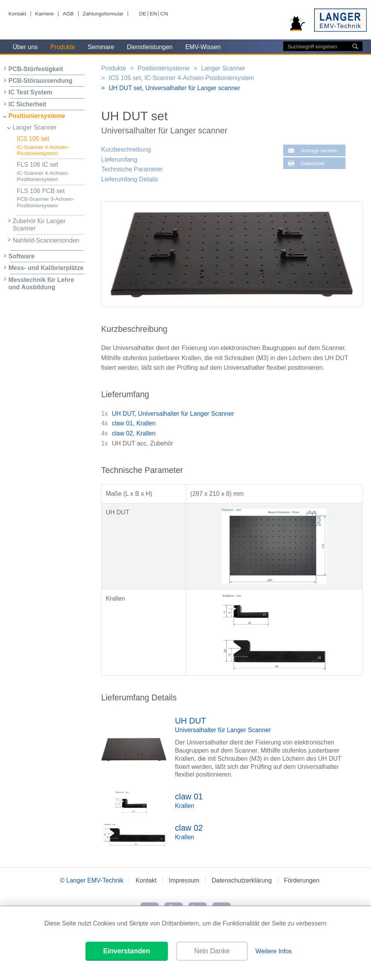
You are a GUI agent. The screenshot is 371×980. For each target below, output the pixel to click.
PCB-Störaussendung (40, 81)
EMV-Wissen (203, 47)
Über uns (25, 47)
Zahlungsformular (103, 14)
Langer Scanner (35, 127)
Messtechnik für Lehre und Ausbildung (41, 283)
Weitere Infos (274, 951)
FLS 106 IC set (51, 172)
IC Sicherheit (27, 104)
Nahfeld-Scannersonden (46, 240)
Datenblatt (313, 163)
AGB (68, 14)
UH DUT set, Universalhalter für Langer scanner (174, 88)
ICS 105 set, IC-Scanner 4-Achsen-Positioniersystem (181, 78)
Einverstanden (127, 951)
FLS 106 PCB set (51, 198)
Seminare (101, 47)
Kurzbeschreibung (126, 149)
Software (22, 256)
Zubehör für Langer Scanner (39, 225)
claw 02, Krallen (134, 433)
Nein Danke (212, 951)
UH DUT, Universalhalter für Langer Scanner (173, 414)
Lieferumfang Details (130, 179)
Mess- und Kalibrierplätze (46, 268)
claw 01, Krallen (134, 423)
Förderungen (302, 880)
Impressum (184, 880)
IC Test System (31, 92)
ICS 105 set (51, 146)
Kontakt (17, 14)
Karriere (44, 14)
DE (143, 14)
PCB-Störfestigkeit (36, 69)
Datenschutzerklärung (242, 880)
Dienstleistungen (150, 47)
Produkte (63, 47)
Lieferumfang (119, 160)
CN (164, 14)
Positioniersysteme (37, 116)
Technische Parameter (132, 169)
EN (153, 14)
